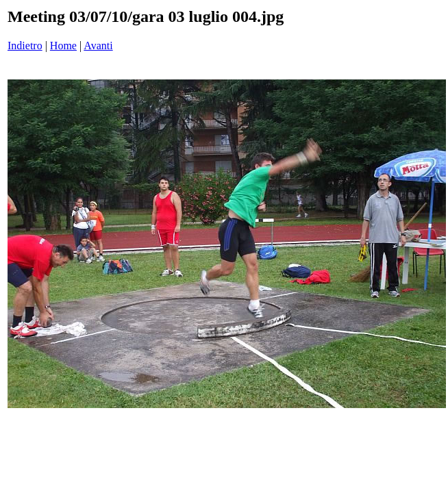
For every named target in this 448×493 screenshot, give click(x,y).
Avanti (98, 46)
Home (63, 46)
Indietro (25, 46)
